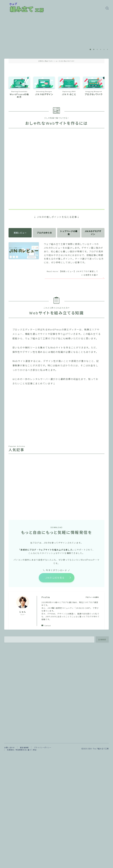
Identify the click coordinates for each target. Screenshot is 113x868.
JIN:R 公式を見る (55, 579)
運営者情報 (24, 749)
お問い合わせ (9, 749)
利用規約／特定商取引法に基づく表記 (22, 751)
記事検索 (102, 641)
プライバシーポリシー (43, 749)
